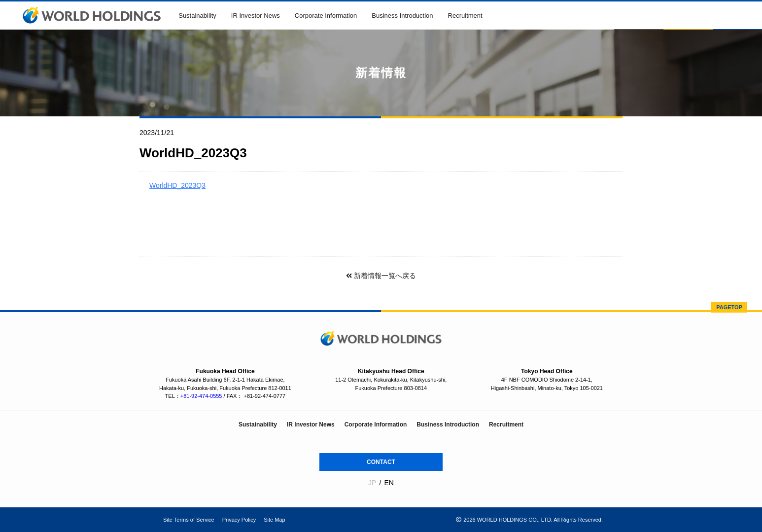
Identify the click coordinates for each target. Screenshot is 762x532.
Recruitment (465, 16)
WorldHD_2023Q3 (177, 185)
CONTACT (381, 462)
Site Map (274, 520)
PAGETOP (729, 307)
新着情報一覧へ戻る (381, 276)
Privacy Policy (239, 520)
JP (372, 483)
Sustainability (197, 16)
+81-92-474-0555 (201, 396)
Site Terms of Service (189, 520)
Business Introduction (402, 16)
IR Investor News (256, 16)
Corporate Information (326, 16)
